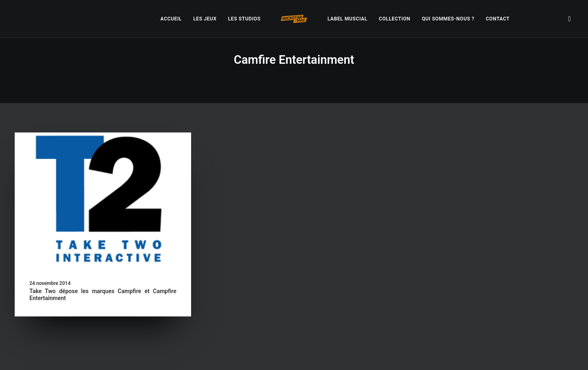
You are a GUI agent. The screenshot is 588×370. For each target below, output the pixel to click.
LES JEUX (205, 19)
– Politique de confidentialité (244, 354)
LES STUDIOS (244, 19)
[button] (570, 19)
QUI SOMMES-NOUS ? (448, 19)
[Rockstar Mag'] (294, 19)
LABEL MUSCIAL (347, 19)
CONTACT (498, 19)
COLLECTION (395, 19)
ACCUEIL (171, 19)
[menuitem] (171, 19)
